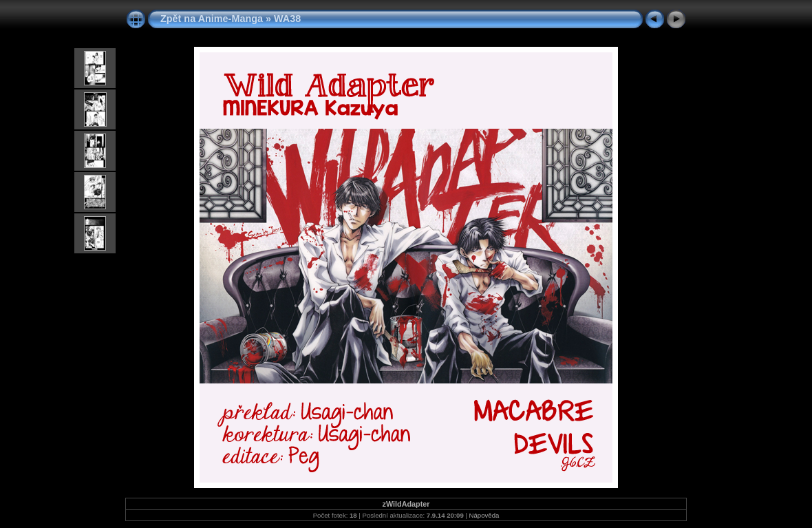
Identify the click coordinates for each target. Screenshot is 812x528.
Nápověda (484, 515)
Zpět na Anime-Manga (212, 19)
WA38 (287, 19)
